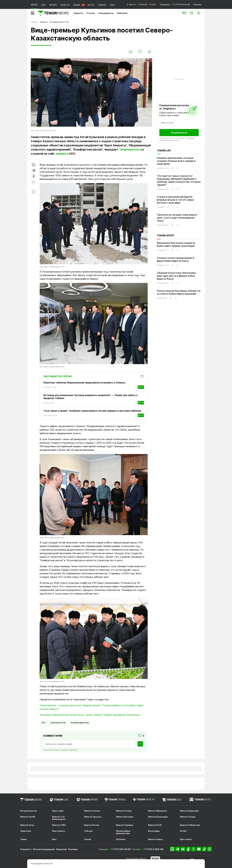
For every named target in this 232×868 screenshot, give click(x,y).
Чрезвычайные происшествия (123, 832)
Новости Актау (27, 825)
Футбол (183, 831)
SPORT (53, 5)
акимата (62, 154)
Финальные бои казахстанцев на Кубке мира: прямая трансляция (176, 244)
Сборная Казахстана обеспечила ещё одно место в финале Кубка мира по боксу (176, 276)
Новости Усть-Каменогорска (59, 818)
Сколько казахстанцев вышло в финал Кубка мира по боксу (176, 259)
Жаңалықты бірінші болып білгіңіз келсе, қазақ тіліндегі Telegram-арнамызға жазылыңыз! (90, 715)
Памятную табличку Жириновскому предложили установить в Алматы (84, 383)
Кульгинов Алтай (58, 723)
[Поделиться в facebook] (33, 177)
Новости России (91, 825)
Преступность (59, 831)
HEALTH (65, 5)
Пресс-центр (186, 839)
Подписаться (179, 133)
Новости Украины (125, 825)
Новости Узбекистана (190, 825)
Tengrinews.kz (129, 149)
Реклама (197, 5)
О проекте (26, 849)
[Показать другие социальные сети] (33, 182)
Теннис (23, 839)
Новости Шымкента (158, 811)
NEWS (34, 5)
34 (141, 415)
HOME (77, 5)
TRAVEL (102, 5)
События (88, 831)
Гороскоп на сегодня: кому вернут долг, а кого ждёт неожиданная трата (177, 218)
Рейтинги (122, 13)
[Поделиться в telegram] (33, 171)
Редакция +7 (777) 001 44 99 (175, 5)
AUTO (91, 5)
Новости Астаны (124, 811)
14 (141, 403)
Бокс (54, 839)
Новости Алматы (92, 811)
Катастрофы (154, 831)
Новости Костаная (125, 817)
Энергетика (26, 831)
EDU (113, 5)
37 (141, 387)
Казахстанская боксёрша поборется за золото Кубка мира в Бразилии (179, 292)
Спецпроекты (106, 13)
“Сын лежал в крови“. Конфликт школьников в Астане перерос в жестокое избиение (92, 411)
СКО (43, 723)
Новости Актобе (28, 817)
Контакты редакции (44, 849)
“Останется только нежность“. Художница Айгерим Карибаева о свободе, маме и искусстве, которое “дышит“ (179, 180)
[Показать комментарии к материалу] (33, 192)
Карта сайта (58, 811)
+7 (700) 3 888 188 (154, 849)
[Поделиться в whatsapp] (33, 165)
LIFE (43, 5)
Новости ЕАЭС (155, 825)
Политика (121, 839)
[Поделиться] (149, 52)
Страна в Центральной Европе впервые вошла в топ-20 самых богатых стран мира (175, 200)
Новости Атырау (188, 817)
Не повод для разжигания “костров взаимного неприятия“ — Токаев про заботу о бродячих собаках (91, 397)
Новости (78, 13)
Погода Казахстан (28, 811)
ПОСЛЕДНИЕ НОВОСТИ (42, 864)
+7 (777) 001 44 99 (121, 849)
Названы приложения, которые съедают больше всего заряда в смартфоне (176, 161)
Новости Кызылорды (158, 817)
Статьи (91, 13)
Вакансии (62, 849)
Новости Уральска (93, 817)
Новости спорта (155, 839)
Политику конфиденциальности (177, 139)
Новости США (59, 825)
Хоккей (88, 839)
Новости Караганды (189, 811)
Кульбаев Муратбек (80, 723)
